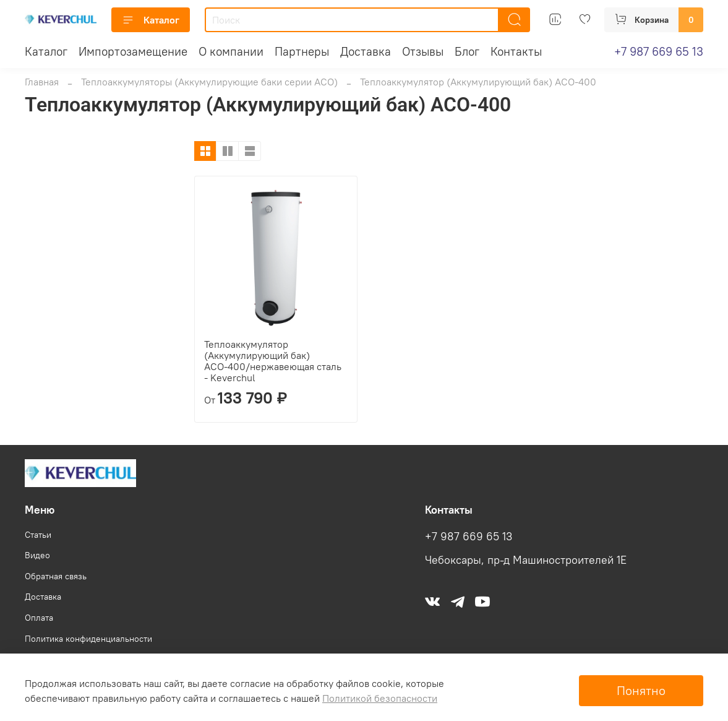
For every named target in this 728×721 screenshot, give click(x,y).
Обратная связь (56, 576)
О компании (231, 51)
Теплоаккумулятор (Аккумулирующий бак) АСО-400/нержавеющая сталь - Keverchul (273, 361)
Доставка (366, 51)
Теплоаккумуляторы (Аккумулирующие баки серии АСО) (209, 82)
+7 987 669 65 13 (659, 51)
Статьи (38, 535)
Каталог (151, 20)
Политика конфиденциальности (88, 639)
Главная (42, 82)
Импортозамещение (133, 51)
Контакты (516, 51)
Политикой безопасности (380, 698)
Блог (467, 51)
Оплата (39, 618)
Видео (37, 555)
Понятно (641, 690)
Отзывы (423, 51)
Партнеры (302, 51)
